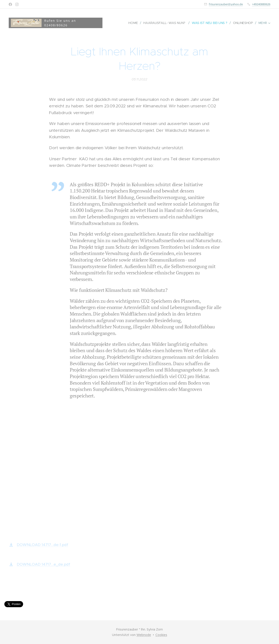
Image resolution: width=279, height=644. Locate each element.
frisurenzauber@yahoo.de (226, 4)
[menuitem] (135, 23)
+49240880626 (261, 4)
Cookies (161, 635)
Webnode (144, 635)
